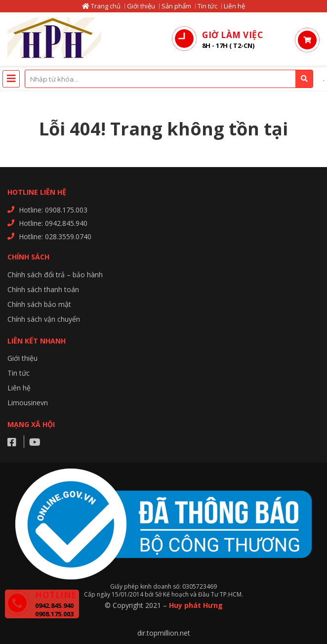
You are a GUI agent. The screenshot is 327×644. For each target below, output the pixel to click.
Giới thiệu (141, 6)
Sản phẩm (176, 6)
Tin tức (207, 6)
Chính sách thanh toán (43, 289)
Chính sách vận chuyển (44, 319)
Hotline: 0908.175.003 (53, 210)
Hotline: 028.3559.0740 (55, 236)
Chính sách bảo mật (39, 304)
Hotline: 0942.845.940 (53, 223)
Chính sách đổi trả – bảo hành (55, 275)
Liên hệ (234, 6)
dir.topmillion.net (164, 633)
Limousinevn (28, 403)
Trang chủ (101, 6)
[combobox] (169, 79)
